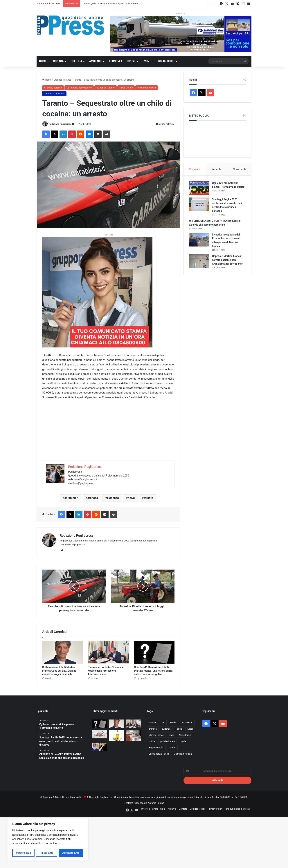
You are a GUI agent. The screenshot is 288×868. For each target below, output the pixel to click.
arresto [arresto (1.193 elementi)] (152, 723)
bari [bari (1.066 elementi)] (163, 723)
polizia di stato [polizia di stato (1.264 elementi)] (168, 741)
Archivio (172, 809)
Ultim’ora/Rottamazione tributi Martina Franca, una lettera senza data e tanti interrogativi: (153, 671)
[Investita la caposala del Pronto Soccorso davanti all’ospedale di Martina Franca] (199, 240)
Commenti (239, 169)
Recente (217, 169)
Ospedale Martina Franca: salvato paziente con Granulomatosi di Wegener (227, 260)
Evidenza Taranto (106, 88)
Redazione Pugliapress (60, 124)
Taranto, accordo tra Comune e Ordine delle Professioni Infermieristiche (106, 671)
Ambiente (96, 61)
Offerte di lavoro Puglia (153, 809)
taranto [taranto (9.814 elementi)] (172, 748)
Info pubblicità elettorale (238, 809)
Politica (76, 61)
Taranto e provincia (54, 94)
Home (43, 61)
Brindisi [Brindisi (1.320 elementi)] (173, 723)
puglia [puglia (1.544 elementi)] (183, 741)
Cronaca (58, 61)
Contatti (183, 809)
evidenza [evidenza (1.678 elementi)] (166, 729)
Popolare (195, 169)
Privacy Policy (215, 809)
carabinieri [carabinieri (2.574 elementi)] (187, 723)
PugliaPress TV (167, 61)
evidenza (113, 498)
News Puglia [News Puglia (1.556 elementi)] (185, 735)
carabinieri (71, 498)
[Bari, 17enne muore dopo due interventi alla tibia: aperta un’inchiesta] (99, 734)
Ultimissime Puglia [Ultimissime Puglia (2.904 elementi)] (183, 754)
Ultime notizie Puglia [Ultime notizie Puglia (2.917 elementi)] (159, 754)
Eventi (147, 61)
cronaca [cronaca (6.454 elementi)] (153, 729)
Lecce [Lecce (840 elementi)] (190, 729)
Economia (116, 61)
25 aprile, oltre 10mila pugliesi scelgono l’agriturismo (110, 4)
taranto (148, 498)
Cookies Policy (198, 809)
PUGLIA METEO (217, 138)
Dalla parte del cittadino (79, 88)
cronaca (93, 498)
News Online (126, 88)
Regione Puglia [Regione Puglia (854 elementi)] (156, 748)
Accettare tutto (71, 853)
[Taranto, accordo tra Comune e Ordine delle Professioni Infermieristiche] (108, 652)
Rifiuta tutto (47, 853)
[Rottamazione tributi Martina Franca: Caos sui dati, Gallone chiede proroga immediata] (62, 652)
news (131, 498)
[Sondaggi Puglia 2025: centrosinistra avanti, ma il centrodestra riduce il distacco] (199, 204)
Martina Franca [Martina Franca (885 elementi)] (156, 735)
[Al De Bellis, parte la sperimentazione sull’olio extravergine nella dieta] (117, 735)
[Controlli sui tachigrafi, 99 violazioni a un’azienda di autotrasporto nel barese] (133, 735)
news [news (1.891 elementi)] (171, 735)
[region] (48, 839)
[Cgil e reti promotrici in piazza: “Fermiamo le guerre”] (199, 188)
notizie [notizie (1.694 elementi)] (152, 741)
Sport (132, 61)
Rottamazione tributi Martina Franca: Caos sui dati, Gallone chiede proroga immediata (59, 671)
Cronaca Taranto (62, 80)
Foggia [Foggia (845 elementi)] (179, 729)
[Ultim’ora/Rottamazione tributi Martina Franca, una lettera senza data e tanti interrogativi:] (154, 652)
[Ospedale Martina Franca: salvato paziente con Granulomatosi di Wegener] (199, 261)
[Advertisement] (108, 435)
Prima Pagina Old (147, 88)
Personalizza (23, 853)
